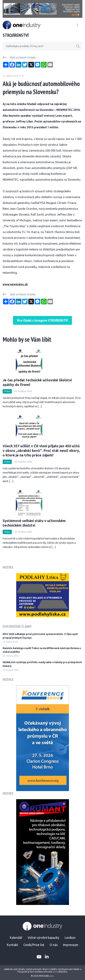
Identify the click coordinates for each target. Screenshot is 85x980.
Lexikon (70, 938)
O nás (54, 945)
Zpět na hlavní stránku (23, 57)
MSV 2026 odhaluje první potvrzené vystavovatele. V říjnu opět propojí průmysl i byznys (40, 636)
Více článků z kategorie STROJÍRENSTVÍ (42, 320)
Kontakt (12, 945)
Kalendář (16, 938)
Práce (7, 391)
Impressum (71, 945)
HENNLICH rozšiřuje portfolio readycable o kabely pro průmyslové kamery (42, 664)
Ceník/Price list (34, 945)
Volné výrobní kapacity (43, 938)
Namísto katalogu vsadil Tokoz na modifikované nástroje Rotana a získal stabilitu (42, 650)
